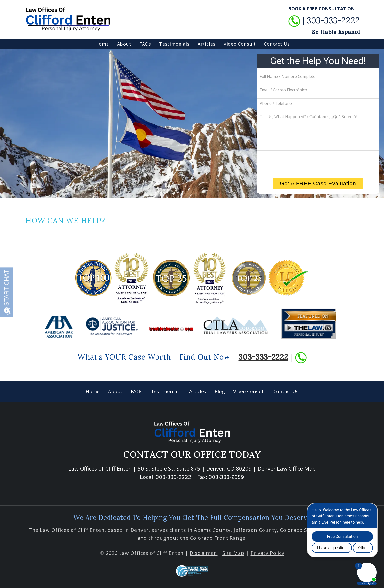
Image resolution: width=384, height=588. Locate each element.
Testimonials (174, 44)
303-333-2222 (263, 357)
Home (102, 44)
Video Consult (240, 44)
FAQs (145, 44)
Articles (207, 44)
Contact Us (277, 44)
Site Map (233, 553)
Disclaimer (204, 553)
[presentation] (318, 164)
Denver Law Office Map (287, 468)
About (124, 44)
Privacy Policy (267, 553)
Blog (220, 391)
